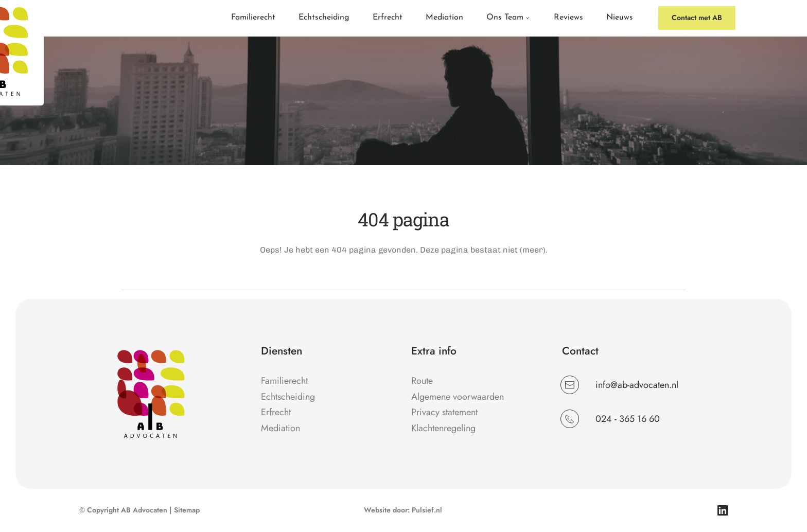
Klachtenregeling (445, 428)
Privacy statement (444, 412)
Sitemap (187, 510)
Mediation (280, 428)
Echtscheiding (288, 397)
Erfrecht (276, 412)
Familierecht (284, 381)
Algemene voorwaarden (458, 397)
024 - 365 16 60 (628, 419)
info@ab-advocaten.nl (638, 385)
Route (422, 381)
